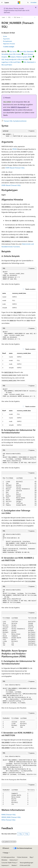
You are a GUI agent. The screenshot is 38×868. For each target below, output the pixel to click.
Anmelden (34, 2)
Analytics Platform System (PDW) (21, 57)
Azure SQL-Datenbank (27, 51)
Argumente (6, 39)
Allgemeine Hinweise (9, 44)
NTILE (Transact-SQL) (8, 820)
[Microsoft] (19, 3)
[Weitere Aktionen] (35, 17)
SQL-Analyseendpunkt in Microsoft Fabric (15, 59)
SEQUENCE (7, 110)
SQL (9, 17)
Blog (31, 857)
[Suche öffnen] (28, 3)
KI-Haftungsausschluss (8, 857)
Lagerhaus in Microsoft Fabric (11, 62)
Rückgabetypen (8, 41)
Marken (14, 865)
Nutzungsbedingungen (27, 863)
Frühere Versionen (22, 857)
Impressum (5, 865)
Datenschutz (13, 860)
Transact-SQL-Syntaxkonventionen (15, 121)
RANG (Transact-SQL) (9, 814)
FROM (15, 149)
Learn (4, 17)
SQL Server (17, 17)
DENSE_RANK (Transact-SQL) (11, 817)
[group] (19, 135)
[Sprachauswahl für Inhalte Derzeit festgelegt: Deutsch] (6, 848)
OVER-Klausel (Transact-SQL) (15, 168)
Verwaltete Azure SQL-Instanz (11, 54)
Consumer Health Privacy (9, 863)
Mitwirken (4, 860)
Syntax (5, 36)
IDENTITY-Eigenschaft (18, 107)
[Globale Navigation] (2, 3)
